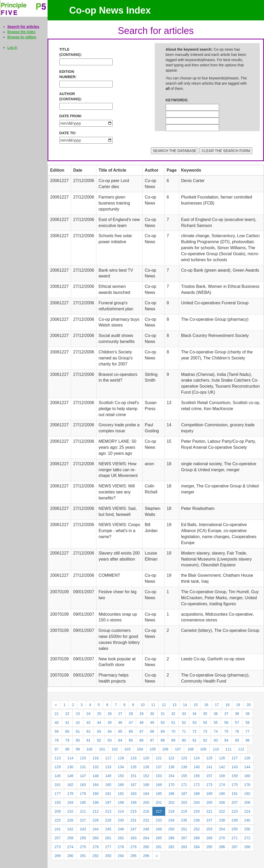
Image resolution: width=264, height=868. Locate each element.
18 (227, 705)
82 (99, 740)
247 (133, 829)
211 (83, 811)
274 (70, 847)
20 (249, 705)
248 (146, 829)
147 (83, 776)
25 (99, 714)
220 (197, 811)
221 (209, 811)
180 (96, 794)
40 (57, 723)
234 (171, 820)
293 (108, 856)
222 (222, 811)
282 (171, 847)
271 (235, 838)
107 (178, 749)
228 (96, 820)
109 (203, 749)
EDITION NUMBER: (68, 74)
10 (143, 705)
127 (235, 758)
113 (58, 758)
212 (96, 811)
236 (197, 820)
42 (78, 723)
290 (70, 856)
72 (194, 731)
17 (217, 705)
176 (247, 785)
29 (141, 714)
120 (146, 758)
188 (197, 794)
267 (184, 838)
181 (108, 794)
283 (184, 847)
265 (159, 838)
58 (248, 723)
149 (108, 776)
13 (175, 705)
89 (173, 740)
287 (235, 847)
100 (90, 749)
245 (108, 829)
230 (121, 820)
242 (70, 829)
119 (133, 758)
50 (163, 723)
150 (121, 776)
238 (222, 820)
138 (171, 767)
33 (184, 714)
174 (222, 785)
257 (58, 838)
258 (70, 838)
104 (140, 749)
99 (78, 749)
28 (131, 714)
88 (163, 740)
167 (133, 785)
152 (146, 776)
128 (247, 758)
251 (184, 829)
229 (108, 820)
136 (146, 767)
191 (235, 794)
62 (89, 731)
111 (229, 749)
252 (197, 829)
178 (70, 794)
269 (209, 838)
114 (70, 758)
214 (121, 811)
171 (184, 785)
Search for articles (23, 27)
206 (222, 802)
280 (146, 847)
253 (209, 829)
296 (146, 856)
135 (133, 767)
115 (83, 758)
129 (58, 767)
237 (209, 820)
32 (173, 714)
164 (96, 785)
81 (89, 740)
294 (121, 856)
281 (159, 847)
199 (133, 802)
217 (159, 811)
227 (83, 820)
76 (237, 731)
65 (120, 731)
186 (171, 794)
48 (141, 723)
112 (241, 749)
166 (121, 785)
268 (197, 838)
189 (209, 794)
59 (57, 731)
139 (184, 767)
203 (184, 802)
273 (58, 847)
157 (209, 776)
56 (226, 723)
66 (131, 731)
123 (184, 758)
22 (67, 714)
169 (159, 785)
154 (171, 776)
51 (173, 723)
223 (235, 811)
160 (247, 776)
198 (121, 802)
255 (235, 829)
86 (141, 740)
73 (205, 731)
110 (216, 749)
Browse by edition (22, 37)
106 (165, 749)
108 (190, 749)
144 (247, 767)
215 (133, 811)
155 (184, 776)
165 (108, 785)
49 (152, 723)
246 (121, 829)
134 (121, 767)
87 (152, 740)
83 (110, 740)
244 (96, 829)
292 (96, 856)
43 (89, 723)
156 (197, 776)
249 (159, 829)
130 (70, 767)
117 (108, 758)
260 (96, 838)
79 (67, 740)
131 (83, 767)
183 (133, 794)
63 (99, 731)
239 (235, 820)
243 (83, 829)
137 (159, 767)
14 (185, 705)
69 (163, 731)
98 (67, 749)
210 (70, 811)
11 (153, 705)
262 (121, 838)
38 (237, 714)
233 (159, 820)
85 (131, 740)
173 (209, 785)
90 (184, 740)
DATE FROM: (71, 116)
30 (152, 714)
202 (171, 802)
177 (58, 794)
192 (247, 794)
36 (216, 714)
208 (247, 802)
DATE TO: (68, 133)
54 (205, 723)
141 (209, 767)
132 (96, 767)
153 (159, 776)
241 (58, 829)
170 (171, 785)
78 (57, 740)
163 (83, 785)
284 (197, 847)
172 (197, 785)
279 (133, 847)
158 (222, 776)
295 (133, 856)
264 (146, 838)
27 (120, 714)
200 (146, 802)
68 (152, 731)
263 (133, 838)
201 (159, 802)
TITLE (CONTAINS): (71, 52)
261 (108, 838)
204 (197, 802)
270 (222, 838)
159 (235, 776)
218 (171, 811)
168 (146, 785)
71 (184, 731)
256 (247, 829)
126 (222, 758)
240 (247, 820)
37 (226, 714)
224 (247, 811)
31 (163, 714)
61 (78, 731)
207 (235, 802)
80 (78, 740)
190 (222, 794)
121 (159, 758)
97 (57, 749)
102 (115, 749)
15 (196, 705)
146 (70, 776)
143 (235, 767)
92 (205, 740)
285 (209, 847)
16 (206, 705)
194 (70, 802)
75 (226, 731)
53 (194, 723)
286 (222, 847)
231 (133, 820)
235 (184, 820)
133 (108, 767)
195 (83, 802)
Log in (12, 48)
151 (133, 776)
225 (58, 820)
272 (247, 838)
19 (238, 705)
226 (70, 820)
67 (141, 731)
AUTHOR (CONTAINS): (71, 96)
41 (67, 723)
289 (58, 856)
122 (171, 758)
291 (83, 856)
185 (159, 794)
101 (102, 749)
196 (96, 802)
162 (70, 785)
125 (209, 758)
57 (237, 723)
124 (197, 758)
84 (120, 740)
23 (78, 714)
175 (235, 785)
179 (83, 794)
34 (194, 714)
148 (96, 776)
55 (216, 723)
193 (58, 802)
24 (89, 714)
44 (99, 723)
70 (173, 731)
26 (110, 714)
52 (184, 723)
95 (237, 740)
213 (108, 811)
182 (121, 794)
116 (96, 758)
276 (96, 847)
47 (131, 723)
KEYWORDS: (177, 100)
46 (120, 723)
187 (184, 794)
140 (197, 767)
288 (247, 847)
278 (121, 847)
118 (121, 758)
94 (226, 740)
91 (194, 740)
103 (127, 749)
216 (146, 811)
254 (222, 829)
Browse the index (21, 32)
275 (83, 847)
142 (222, 767)
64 (110, 731)
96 (248, 740)
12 (164, 705)
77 (248, 731)
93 (216, 740)
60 (67, 731)
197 (108, 802)
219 (184, 811)
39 (248, 714)
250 (171, 829)
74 (216, 731)
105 (153, 749)
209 (58, 811)
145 (58, 776)
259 (83, 838)
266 (171, 838)
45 (110, 723)
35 (205, 714)
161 (58, 785)
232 (146, 820)
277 (108, 847)
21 (57, 714)
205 (209, 802)
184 (146, 794)
